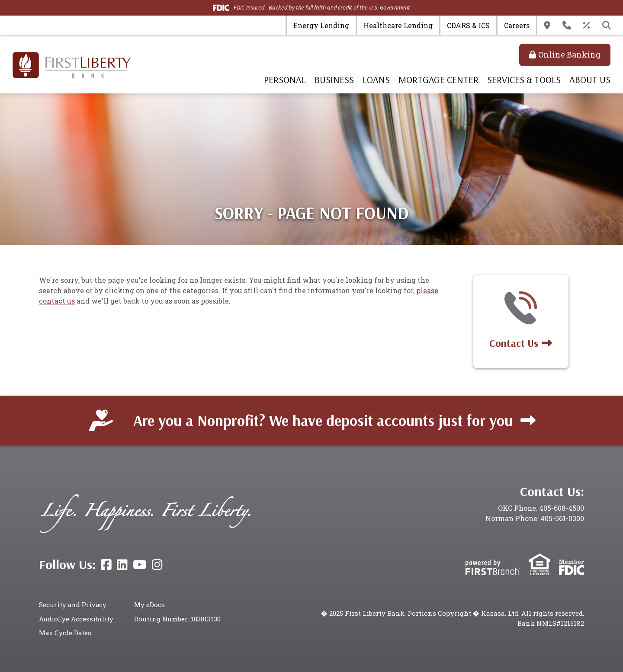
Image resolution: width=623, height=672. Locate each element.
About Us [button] (590, 80)
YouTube (140, 565)
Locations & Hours (547, 26)
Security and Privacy (73, 605)
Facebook (106, 565)
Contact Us (567, 26)
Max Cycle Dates (66, 633)
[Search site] (607, 26)
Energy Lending (321, 25)
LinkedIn (122, 565)
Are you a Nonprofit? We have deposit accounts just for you (323, 420)
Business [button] (334, 80)
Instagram (157, 565)
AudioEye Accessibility (76, 619)
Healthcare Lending (398, 25)
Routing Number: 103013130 (178, 619)
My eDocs (149, 605)
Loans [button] (376, 80)
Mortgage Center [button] (438, 80)
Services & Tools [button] (524, 80)
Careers (517, 25)
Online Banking (569, 54)
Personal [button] (285, 80)
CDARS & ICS (468, 25)
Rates (587, 26)
